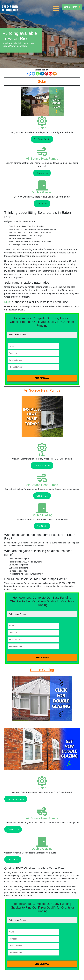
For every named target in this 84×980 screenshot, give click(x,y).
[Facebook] (29, 74)
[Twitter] (34, 74)
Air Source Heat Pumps (42, 159)
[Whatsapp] (38, 74)
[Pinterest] (46, 74)
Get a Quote (72, 7)
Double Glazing (42, 192)
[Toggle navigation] (57, 7)
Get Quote (42, 203)
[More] (55, 74)
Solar (42, 128)
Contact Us (42, 173)
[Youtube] (51, 74)
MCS (8, 302)
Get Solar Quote (42, 139)
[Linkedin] (42, 74)
